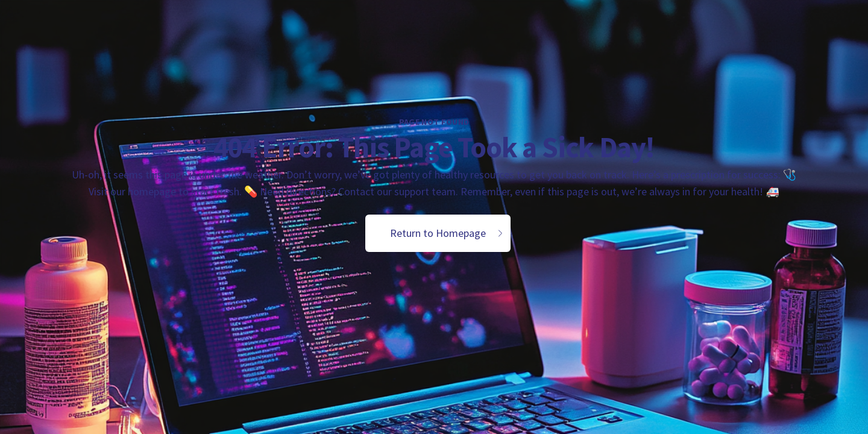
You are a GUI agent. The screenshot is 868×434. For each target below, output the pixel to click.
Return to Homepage (448, 233)
